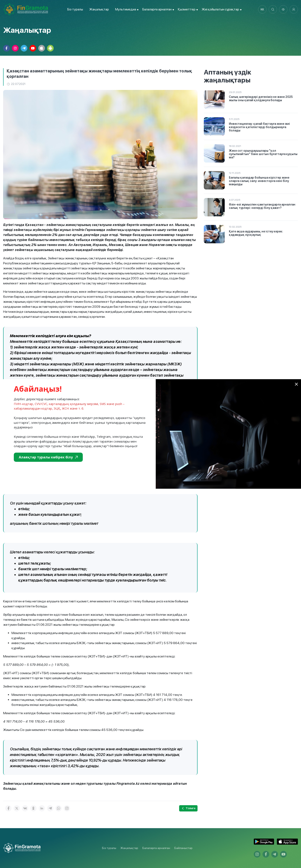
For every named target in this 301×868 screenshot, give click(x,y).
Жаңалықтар (99, 9)
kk (262, 9)
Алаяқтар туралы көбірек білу (48, 457)
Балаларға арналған (156, 848)
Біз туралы (75, 9)
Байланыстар (183, 848)
